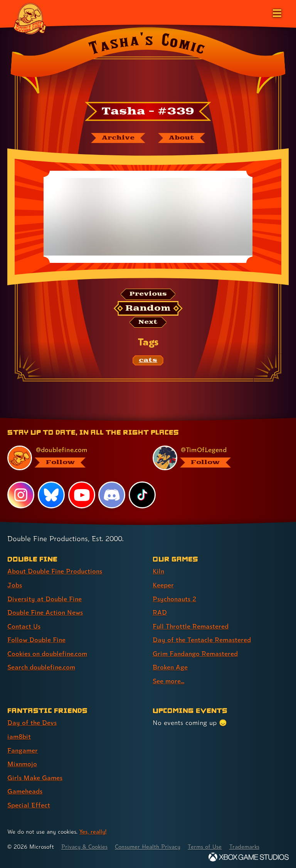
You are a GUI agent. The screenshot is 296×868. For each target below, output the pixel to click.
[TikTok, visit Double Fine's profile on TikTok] (142, 496)
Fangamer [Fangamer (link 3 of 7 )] (23, 748)
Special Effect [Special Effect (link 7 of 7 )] (29, 802)
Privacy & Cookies (85, 844)
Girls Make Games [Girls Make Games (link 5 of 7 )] (35, 775)
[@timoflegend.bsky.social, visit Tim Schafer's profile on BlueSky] (216, 459)
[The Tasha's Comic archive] (118, 138)
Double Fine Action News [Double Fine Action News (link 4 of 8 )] (46, 612)
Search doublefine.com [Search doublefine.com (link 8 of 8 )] (42, 666)
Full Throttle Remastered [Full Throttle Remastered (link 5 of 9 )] (191, 626)
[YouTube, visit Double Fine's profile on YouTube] (82, 496)
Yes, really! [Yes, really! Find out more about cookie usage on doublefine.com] (93, 829)
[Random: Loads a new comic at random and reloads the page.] (148, 309)
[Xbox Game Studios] (249, 854)
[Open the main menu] (276, 12)
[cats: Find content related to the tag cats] (148, 361)
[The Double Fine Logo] (30, 18)
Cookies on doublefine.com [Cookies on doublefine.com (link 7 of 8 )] (48, 653)
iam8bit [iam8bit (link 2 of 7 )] (19, 735)
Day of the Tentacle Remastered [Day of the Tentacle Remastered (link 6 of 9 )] (202, 639)
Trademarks (249, 844)
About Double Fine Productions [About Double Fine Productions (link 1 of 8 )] (56, 572)
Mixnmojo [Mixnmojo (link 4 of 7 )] (23, 762)
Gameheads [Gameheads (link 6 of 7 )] (25, 789)
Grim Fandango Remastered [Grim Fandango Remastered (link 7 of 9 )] (196, 653)
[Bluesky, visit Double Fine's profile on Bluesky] (51, 496)
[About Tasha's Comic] (182, 138)
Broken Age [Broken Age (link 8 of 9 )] (171, 666)
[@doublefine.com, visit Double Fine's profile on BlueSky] (71, 459)
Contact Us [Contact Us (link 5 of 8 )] (24, 626)
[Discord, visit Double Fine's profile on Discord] (112, 496)
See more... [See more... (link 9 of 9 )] (169, 680)
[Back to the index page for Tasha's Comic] (148, 63)
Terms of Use (209, 844)
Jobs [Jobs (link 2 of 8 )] (15, 585)
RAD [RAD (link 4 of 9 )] (160, 612)
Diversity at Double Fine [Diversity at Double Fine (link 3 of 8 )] (45, 599)
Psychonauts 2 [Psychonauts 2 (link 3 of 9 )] (175, 599)
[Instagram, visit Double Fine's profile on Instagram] (21, 496)
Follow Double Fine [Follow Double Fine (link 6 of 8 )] (37, 639)
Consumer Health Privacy (151, 844)
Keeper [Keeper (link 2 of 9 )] (163, 585)
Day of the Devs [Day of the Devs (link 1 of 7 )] (32, 721)
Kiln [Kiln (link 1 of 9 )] (159, 572)
